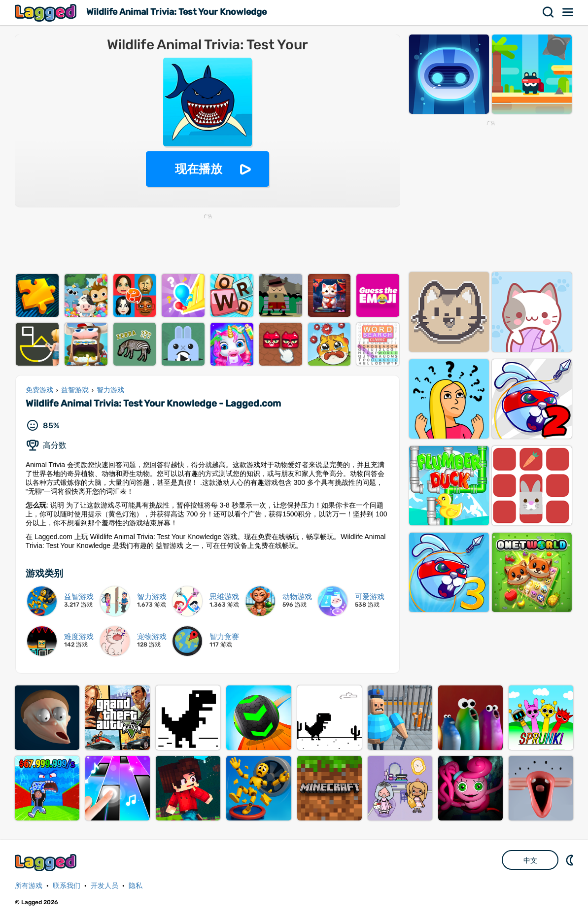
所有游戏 (29, 886)
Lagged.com (47, 863)
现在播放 (199, 169)
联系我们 (67, 886)
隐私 (136, 886)
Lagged (47, 13)
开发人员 (104, 886)
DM (571, 860)
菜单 (568, 12)
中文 (530, 860)
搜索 (549, 12)
